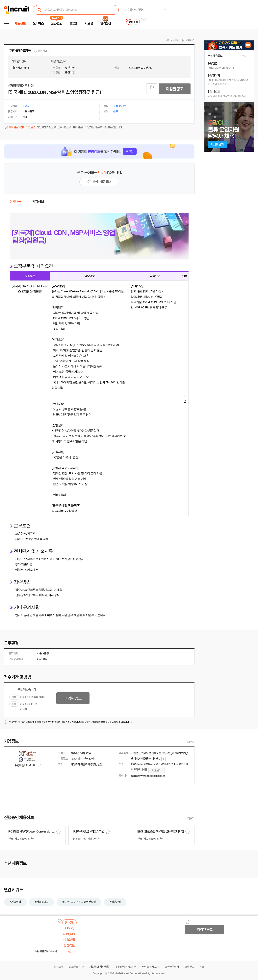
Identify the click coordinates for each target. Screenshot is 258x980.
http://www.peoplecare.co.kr (148, 776)
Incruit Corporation (133, 973)
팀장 (45, 659)
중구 (46, 654)
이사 (39, 659)
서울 (39, 654)
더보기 (191, 742)
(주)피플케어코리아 (19, 51)
